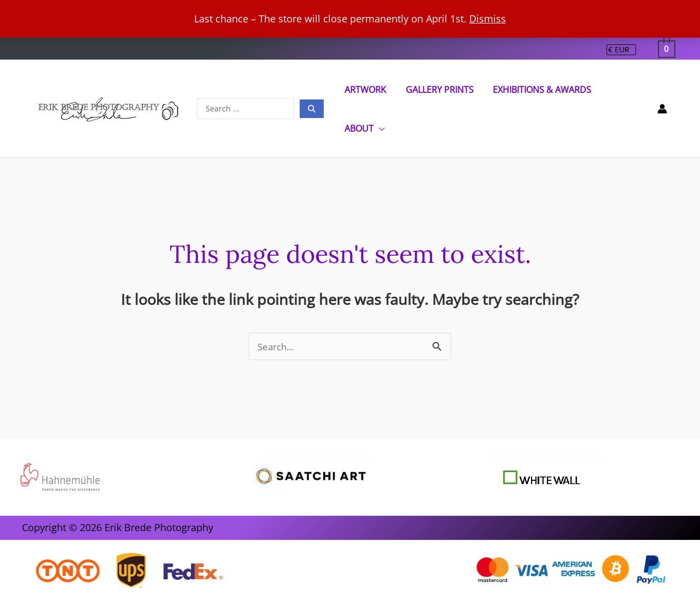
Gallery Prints (439, 90)
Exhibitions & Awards (540, 90)
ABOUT (360, 128)
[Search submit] (314, 109)
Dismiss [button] (488, 19)
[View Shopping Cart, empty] (667, 49)
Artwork (366, 90)
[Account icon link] (662, 109)
